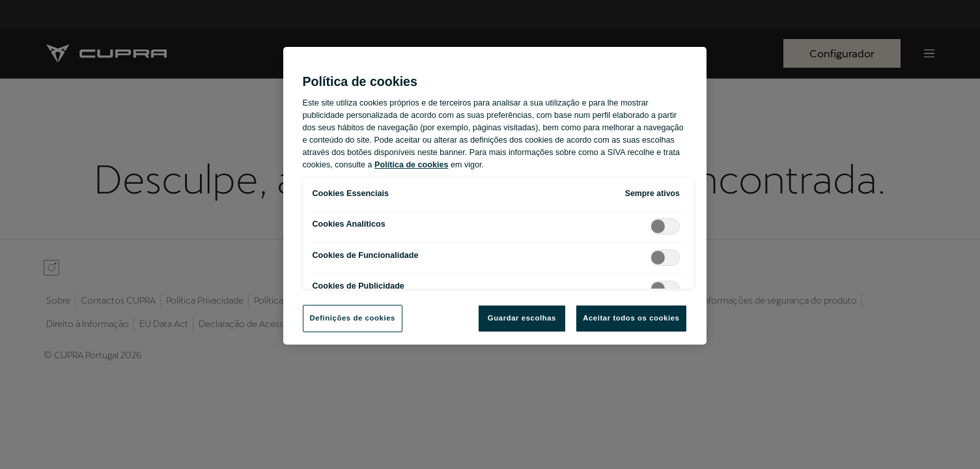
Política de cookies (411, 165)
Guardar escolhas (522, 318)
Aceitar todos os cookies (631, 318)
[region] (495, 196)
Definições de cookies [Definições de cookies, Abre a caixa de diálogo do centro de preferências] (353, 318)
